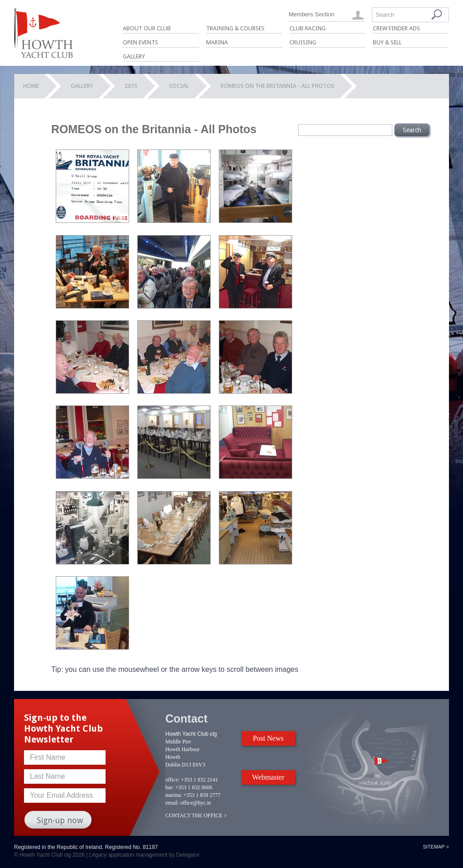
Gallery (134, 56)
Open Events (140, 42)
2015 (131, 86)
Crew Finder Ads (396, 28)
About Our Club (147, 28)
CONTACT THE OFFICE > (196, 815)
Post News (268, 738)
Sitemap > (436, 847)
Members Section (311, 14)
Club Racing (308, 28)
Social (179, 86)
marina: (174, 795)
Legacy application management (128, 855)
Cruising (303, 42)
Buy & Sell (387, 42)
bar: (170, 787)
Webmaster (268, 777)
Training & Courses (235, 28)
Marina (217, 42)
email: (172, 803)
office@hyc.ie (196, 803)
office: (172, 780)
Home (31, 86)
